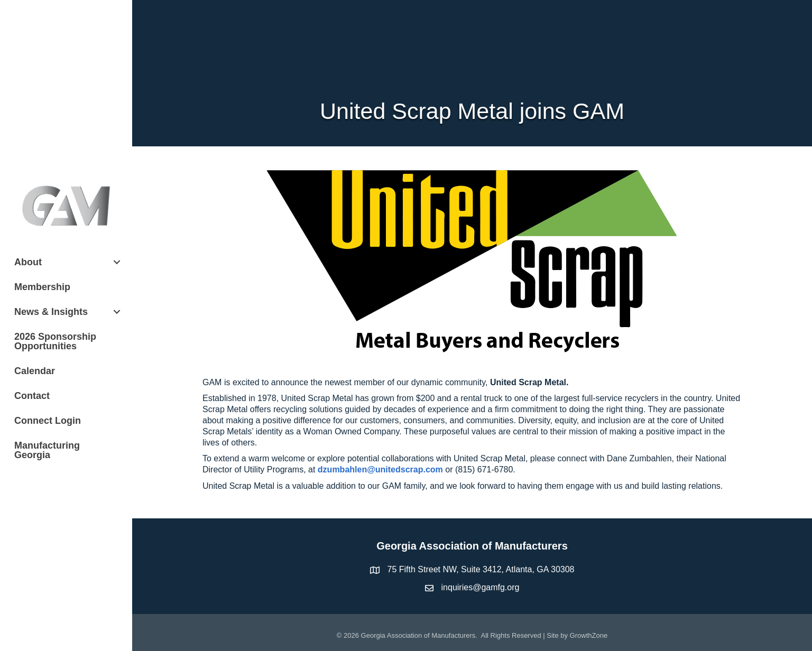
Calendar (35, 371)
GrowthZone (589, 635)
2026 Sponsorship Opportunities (55, 341)
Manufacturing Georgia (47, 450)
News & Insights (51, 312)
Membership (42, 287)
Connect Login (48, 421)
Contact (32, 396)
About (28, 262)
